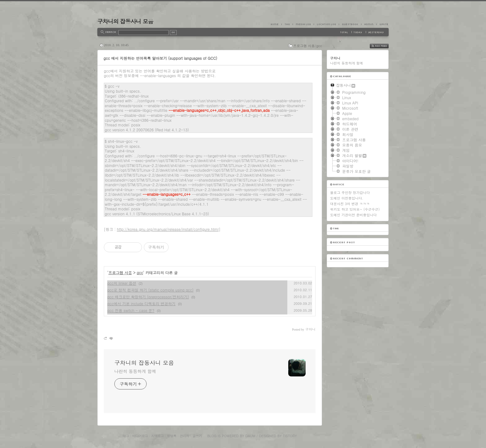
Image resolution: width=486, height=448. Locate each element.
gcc (140, 272)
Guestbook (350, 24)
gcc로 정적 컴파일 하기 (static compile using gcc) (150, 290)
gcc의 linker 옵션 (122, 283)
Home (276, 24)
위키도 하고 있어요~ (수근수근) (355, 209)
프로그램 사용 (120, 272)
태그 (126, 436)
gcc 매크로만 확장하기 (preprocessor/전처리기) (148, 297)
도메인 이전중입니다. (347, 198)
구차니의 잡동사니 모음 (125, 21)
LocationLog (326, 24)
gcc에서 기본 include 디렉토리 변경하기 (141, 303)
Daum (250, 436)
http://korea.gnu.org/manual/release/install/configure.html (168, 229)
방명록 (172, 436)
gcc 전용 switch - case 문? (131, 310)
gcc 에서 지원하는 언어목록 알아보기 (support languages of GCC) (160, 58)
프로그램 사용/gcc (308, 46)
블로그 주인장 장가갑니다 (350, 193)
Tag (287, 24)
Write (382, 24)
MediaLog (303, 24)
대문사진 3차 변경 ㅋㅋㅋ (350, 204)
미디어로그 (140, 436)
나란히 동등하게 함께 (135, 371)
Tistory (290, 436)
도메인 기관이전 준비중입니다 (353, 215)
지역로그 (157, 436)
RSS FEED (384, 46)
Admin (369, 24)
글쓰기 (197, 436)
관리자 (184, 436)
